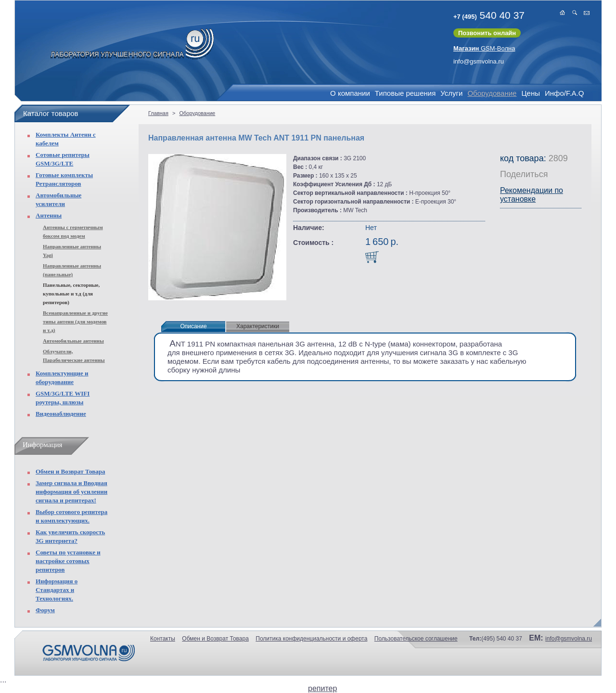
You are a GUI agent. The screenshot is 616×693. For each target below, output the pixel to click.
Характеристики (258, 326)
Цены (531, 93)
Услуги (451, 93)
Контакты (163, 639)
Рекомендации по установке (532, 195)
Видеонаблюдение (61, 414)
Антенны (49, 215)
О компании (350, 93)
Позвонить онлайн (487, 33)
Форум (45, 610)
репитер (322, 688)
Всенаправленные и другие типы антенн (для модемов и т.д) (75, 321)
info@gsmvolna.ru (479, 61)
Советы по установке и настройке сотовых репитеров (68, 561)
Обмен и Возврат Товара (70, 471)
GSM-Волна (484, 48)
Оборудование (492, 93)
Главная (158, 113)
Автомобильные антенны (73, 341)
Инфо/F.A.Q (564, 93)
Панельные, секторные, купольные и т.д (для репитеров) (71, 294)
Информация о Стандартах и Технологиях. (57, 590)
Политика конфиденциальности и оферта (311, 639)
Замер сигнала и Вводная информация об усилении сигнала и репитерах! (71, 492)
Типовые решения (405, 93)
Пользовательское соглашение (416, 639)
